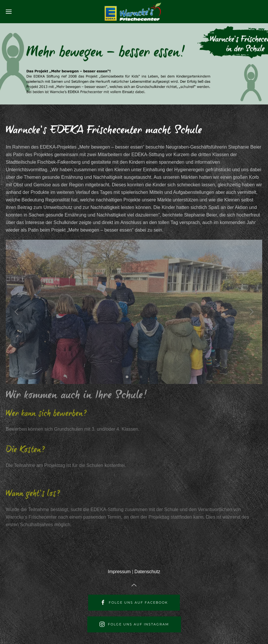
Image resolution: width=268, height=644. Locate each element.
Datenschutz (147, 572)
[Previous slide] (17, 312)
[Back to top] (134, 585)
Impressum (119, 572)
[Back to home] (134, 12)
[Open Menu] (9, 12)
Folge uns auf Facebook (134, 602)
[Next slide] (251, 312)
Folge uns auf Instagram (134, 624)
